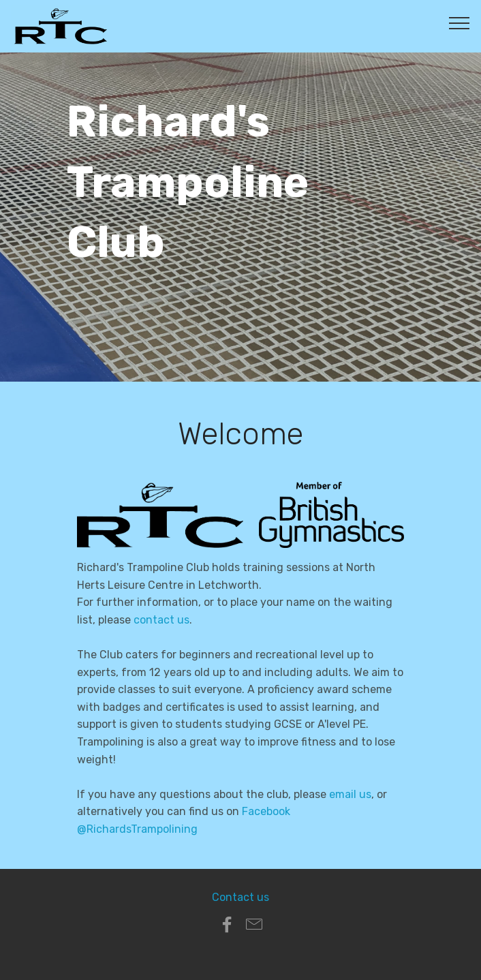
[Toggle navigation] (460, 22)
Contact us (240, 897)
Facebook (266, 811)
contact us (161, 620)
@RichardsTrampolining (137, 829)
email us (350, 794)
